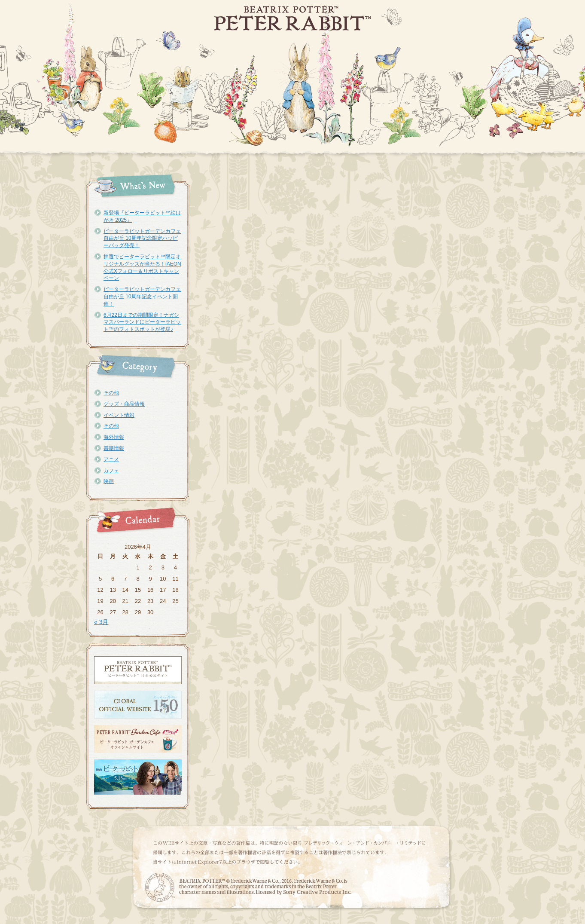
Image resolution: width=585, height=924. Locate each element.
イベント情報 (119, 415)
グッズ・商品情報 (124, 404)
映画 (109, 481)
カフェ (111, 471)
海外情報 (114, 437)
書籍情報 (114, 448)
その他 (111, 393)
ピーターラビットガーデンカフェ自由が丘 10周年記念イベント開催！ (142, 297)
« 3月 (101, 622)
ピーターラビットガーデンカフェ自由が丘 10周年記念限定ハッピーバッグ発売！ (142, 239)
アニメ (111, 459)
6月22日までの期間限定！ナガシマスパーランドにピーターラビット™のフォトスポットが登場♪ (142, 322)
